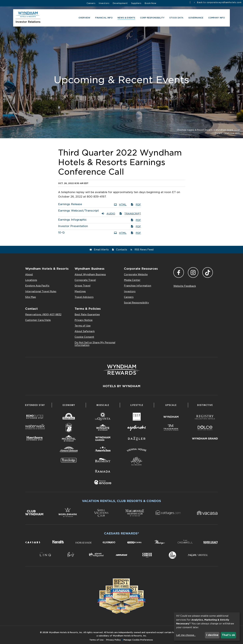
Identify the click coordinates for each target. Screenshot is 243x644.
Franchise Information (138, 286)
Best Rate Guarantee (87, 315)
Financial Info (103, 18)
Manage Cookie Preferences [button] (138, 640)
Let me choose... (186, 635)
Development (120, 3)
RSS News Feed (144, 250)
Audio (108, 214)
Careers (91, 3)
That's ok (229, 635)
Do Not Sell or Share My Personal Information (95, 344)
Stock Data (176, 18)
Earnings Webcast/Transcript (78, 211)
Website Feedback (185, 286)
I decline (212, 635)
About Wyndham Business (90, 274)
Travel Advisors (84, 297)
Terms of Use (83, 326)
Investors (104, 3)
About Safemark (85, 331)
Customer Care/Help (38, 320)
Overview (84, 18)
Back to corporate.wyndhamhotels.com (219, 2)
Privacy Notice (84, 320)
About (29, 274)
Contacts (122, 250)
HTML (120, 204)
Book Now (150, 3)
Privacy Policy (114, 640)
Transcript (130, 214)
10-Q (61, 233)
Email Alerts (101, 250)
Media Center (132, 280)
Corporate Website (136, 274)
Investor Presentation (73, 226)
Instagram (193, 272)
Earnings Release (70, 204)
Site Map (31, 297)
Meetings (80, 291)
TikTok (208, 272)
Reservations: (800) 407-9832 (43, 315)
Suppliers (136, 3)
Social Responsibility (136, 303)
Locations (31, 280)
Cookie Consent (84, 337)
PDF (136, 204)
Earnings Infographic (72, 220)
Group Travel (82, 286)
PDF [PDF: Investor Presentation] (136, 226)
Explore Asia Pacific (37, 286)
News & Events (126, 18)
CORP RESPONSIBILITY (151, 18)
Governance (195, 18)
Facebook (179, 272)
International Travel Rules (41, 291)
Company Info (216, 18)
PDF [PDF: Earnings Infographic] (136, 220)
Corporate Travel (85, 280)
